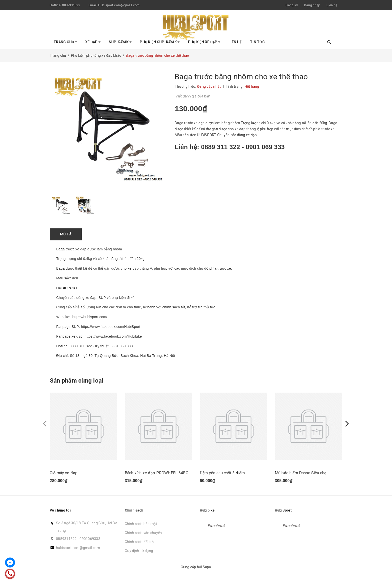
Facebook (216, 526)
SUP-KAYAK (120, 42)
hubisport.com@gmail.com (78, 548)
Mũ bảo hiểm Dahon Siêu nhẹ (300, 473)
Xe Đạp (93, 42)
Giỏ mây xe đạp (64, 473)
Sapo (207, 567)
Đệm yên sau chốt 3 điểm (222, 473)
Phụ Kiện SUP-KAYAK (160, 42)
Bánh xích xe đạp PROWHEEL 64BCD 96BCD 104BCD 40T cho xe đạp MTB (192, 473)
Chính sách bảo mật (141, 524)
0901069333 (90, 539)
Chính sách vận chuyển (143, 533)
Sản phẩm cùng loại (76, 381)
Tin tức (257, 42)
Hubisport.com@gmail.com (119, 5)
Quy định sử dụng (139, 551)
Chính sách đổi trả (139, 542)
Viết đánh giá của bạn (193, 96)
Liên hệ (332, 5)
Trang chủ (65, 42)
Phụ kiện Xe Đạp (204, 42)
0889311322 (71, 5)
